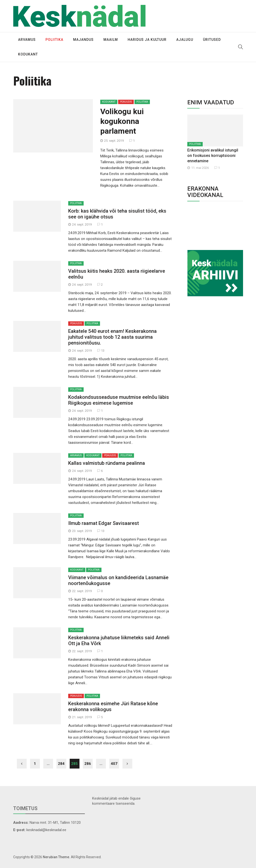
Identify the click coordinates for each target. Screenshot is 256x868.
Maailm (111, 40)
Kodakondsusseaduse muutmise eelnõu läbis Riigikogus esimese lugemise (119, 400)
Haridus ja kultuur (147, 40)
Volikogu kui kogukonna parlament (122, 121)
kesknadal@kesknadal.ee (46, 830)
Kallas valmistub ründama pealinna (107, 463)
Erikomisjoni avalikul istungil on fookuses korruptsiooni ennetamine (213, 156)
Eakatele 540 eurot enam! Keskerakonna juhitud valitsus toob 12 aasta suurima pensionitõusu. (112, 337)
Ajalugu (185, 40)
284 (61, 764)
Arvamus (27, 40)
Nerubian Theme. (56, 857)
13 (101, 351)
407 (114, 764)
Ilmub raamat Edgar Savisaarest (104, 523)
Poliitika (54, 40)
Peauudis (126, 102)
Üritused (212, 40)
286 (88, 764)
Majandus (83, 40)
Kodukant (28, 54)
